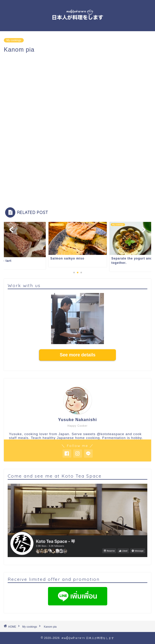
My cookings (14, 40)
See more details (78, 355)
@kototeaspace (111, 434)
